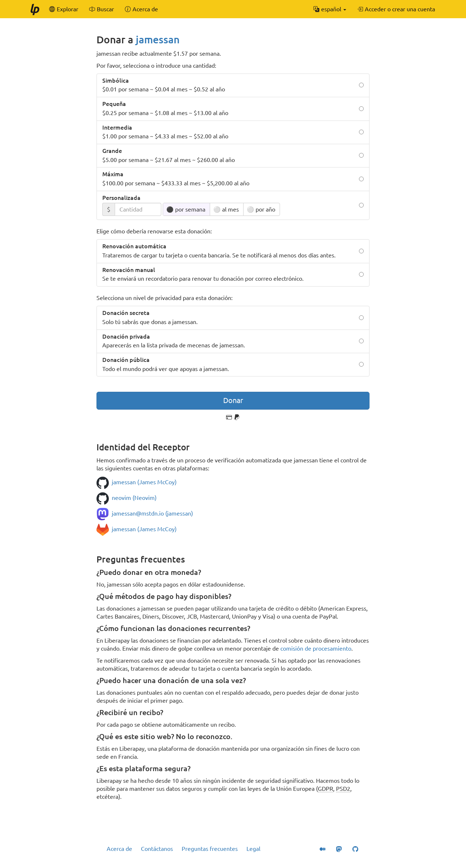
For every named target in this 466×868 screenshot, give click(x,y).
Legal (253, 849)
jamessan (158, 40)
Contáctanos (157, 849)
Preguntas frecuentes (210, 849)
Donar (233, 400)
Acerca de (119, 849)
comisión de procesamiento (316, 648)
